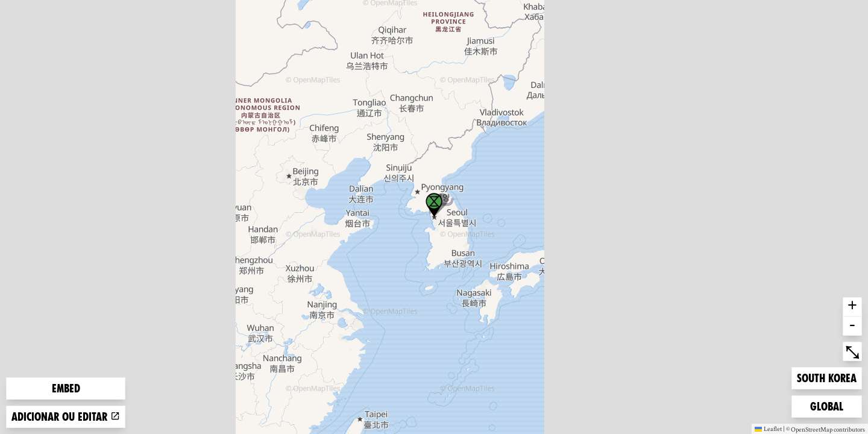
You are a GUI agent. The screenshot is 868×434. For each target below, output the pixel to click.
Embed (66, 388)
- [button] (852, 326)
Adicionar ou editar (66, 417)
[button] (434, 205)
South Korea (826, 377)
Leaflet (768, 429)
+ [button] (852, 307)
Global (829, 405)
